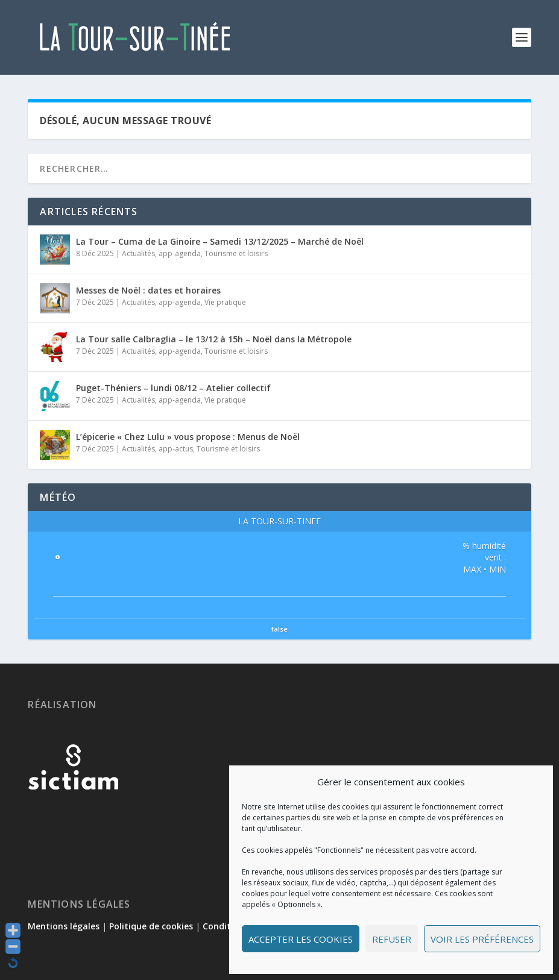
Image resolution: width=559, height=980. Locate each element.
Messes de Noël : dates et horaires (148, 290)
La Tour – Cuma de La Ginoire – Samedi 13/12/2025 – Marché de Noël (220, 241)
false (279, 629)
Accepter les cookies (301, 939)
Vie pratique (225, 302)
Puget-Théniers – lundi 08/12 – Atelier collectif (173, 388)
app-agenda (180, 253)
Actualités (138, 253)
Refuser (392, 939)
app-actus (176, 449)
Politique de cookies (151, 926)
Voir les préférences (482, 939)
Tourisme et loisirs (236, 253)
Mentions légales (64, 926)
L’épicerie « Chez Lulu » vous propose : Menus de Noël (188, 437)
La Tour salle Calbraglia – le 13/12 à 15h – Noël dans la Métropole (214, 339)
